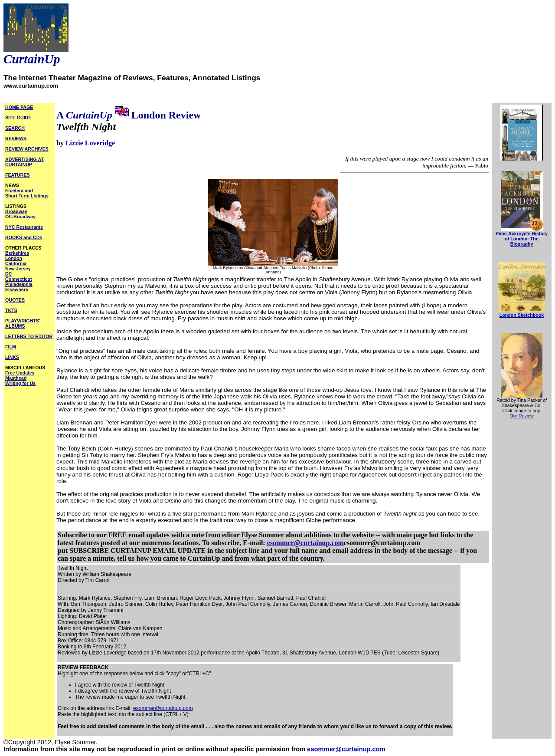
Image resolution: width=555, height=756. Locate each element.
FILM (11, 347)
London (14, 258)
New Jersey (18, 269)
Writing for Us (20, 383)
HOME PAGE (19, 107)
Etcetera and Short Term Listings (27, 193)
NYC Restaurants (24, 227)
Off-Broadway (20, 217)
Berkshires (17, 253)
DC (8, 274)
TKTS (11, 310)
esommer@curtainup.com (305, 543)
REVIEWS (16, 138)
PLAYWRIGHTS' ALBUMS (23, 323)
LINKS (12, 357)
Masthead (16, 378)
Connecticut (19, 279)
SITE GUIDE (18, 118)
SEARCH (15, 128)
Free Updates (20, 373)
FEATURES (18, 175)
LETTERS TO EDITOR (29, 336)
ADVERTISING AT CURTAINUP (24, 162)
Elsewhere (17, 289)
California (16, 263)
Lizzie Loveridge (90, 143)
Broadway (16, 211)
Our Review (522, 416)
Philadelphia (19, 284)
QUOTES (15, 300)
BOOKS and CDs (24, 237)
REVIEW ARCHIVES (27, 149)
